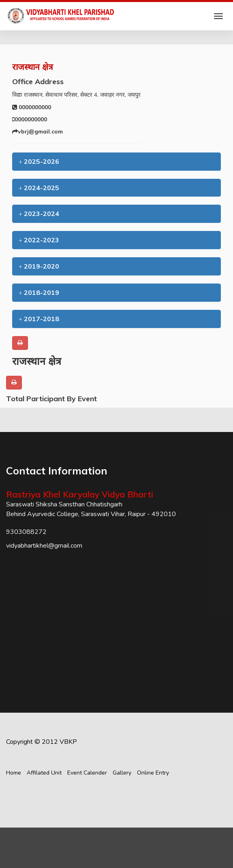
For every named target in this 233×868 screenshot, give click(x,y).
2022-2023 (39, 240)
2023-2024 (39, 214)
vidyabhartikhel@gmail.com (44, 546)
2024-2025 (39, 188)
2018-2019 (39, 292)
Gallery (122, 773)
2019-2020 (39, 266)
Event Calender (87, 773)
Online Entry (153, 773)
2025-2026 (39, 161)
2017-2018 (39, 319)
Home (14, 773)
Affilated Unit (44, 773)
